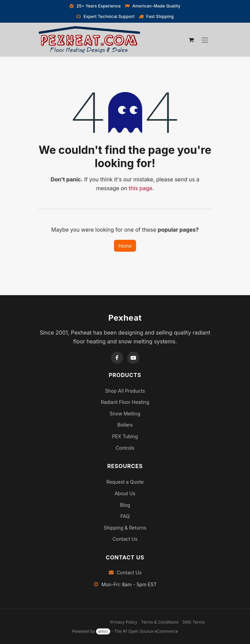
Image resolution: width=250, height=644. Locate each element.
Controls (125, 448)
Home (125, 246)
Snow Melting (125, 414)
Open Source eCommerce (153, 631)
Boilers (125, 425)
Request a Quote (125, 482)
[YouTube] (133, 358)
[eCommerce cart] (191, 40)
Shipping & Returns (125, 528)
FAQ (125, 516)
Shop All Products (125, 391)
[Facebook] (117, 358)
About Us (125, 493)
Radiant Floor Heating (125, 402)
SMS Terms (194, 622)
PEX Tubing (125, 436)
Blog (125, 505)
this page (141, 188)
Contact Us (125, 539)
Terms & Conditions (160, 622)
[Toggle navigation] (205, 40)
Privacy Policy (124, 622)
